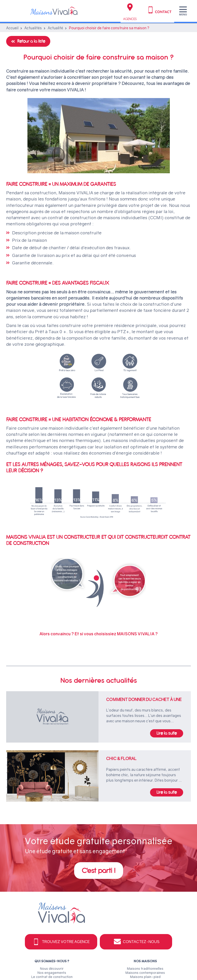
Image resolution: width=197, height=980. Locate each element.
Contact (159, 10)
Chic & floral (121, 758)
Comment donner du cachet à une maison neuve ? (144, 700)
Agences (130, 12)
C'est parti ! (99, 871)
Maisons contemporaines (145, 973)
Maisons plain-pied (145, 977)
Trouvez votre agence (61, 942)
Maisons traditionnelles (145, 968)
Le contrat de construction (52, 977)
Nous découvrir (52, 968)
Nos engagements (52, 973)
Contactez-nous (136, 942)
